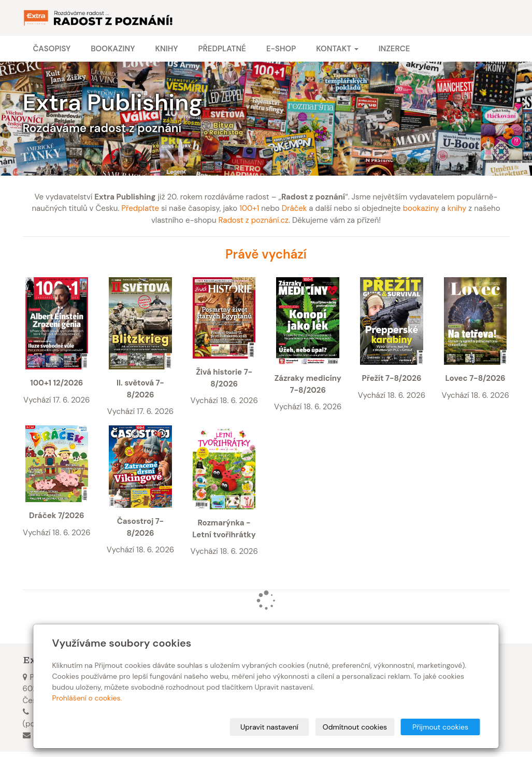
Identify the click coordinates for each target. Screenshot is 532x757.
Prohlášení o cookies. (87, 698)
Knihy (166, 49)
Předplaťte (140, 208)
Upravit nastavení (269, 727)
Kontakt (337, 49)
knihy (457, 208)
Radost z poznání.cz (254, 220)
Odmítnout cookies (355, 727)
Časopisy (52, 49)
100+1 (249, 208)
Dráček (294, 208)
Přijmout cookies (440, 727)
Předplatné (222, 49)
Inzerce (394, 49)
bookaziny (421, 208)
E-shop (281, 49)
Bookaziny (113, 49)
